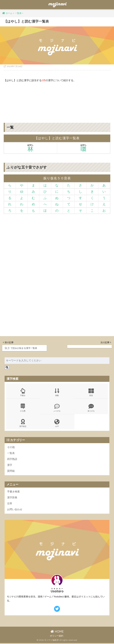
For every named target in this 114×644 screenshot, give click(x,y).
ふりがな (57, 408)
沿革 (10, 504)
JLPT (57, 423)
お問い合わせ (15, 510)
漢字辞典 (12, 498)
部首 (91, 392)
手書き (23, 392)
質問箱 (11, 472)
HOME (57, 632)
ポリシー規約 (57, 637)
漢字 (10, 465)
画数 (57, 392)
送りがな (91, 408)
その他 (11, 447)
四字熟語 (12, 459)
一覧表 (11, 453)
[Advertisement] (57, 100)
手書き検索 (13, 492)
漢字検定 (23, 423)
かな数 (23, 408)
